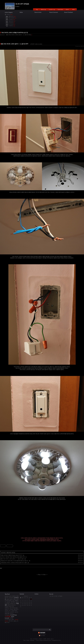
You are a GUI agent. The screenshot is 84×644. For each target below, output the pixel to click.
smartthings (14, 615)
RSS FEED (43, 636)
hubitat (12, 609)
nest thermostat (14, 608)
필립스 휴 (16, 621)
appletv (8, 602)
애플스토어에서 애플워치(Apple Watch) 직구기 (12, 555)
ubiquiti (7, 611)
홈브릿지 (16, 609)
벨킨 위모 (7, 622)
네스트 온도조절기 (12, 600)
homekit (11, 598)
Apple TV (7, 609)
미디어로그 (35, 639)
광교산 (14, 596)
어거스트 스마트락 (9, 612)
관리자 (49, 639)
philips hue (13, 603)
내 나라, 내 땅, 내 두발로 (56, 596)
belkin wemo (10, 599)
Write (73, 9)
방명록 (45, 639)
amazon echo (8, 596)
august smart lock (9, 606)
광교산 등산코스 (12, 605)
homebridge (8, 619)
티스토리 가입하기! (42, 634)
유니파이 (11, 621)
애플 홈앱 (7, 613)
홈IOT (13, 619)
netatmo (7, 608)
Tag (37, 9)
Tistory (59, 640)
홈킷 (15, 599)
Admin (67, 9)
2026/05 (26, 596)
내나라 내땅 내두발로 (22, 4)
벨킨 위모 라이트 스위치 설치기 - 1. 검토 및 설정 (12, 559)
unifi (13, 601)
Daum (50, 640)
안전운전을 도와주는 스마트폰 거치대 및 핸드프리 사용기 (14, 562)
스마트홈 (8, 616)
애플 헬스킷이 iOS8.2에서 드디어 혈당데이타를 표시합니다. (15, 561)
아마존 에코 (14, 611)
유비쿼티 (13, 602)
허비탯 (11, 618)
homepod (7, 615)
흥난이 (38, 640)
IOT (10, 611)
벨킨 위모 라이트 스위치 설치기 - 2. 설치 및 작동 (19, 35)
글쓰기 (52, 639)
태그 (31, 639)
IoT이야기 (33, 44)
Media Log (43, 9)
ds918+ (16, 612)
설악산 (12, 613)
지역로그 (41, 639)
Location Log (52, 9)
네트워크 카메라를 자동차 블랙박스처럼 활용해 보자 (13, 557)
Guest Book (60, 9)
